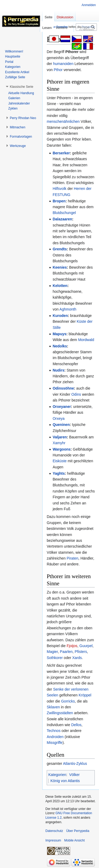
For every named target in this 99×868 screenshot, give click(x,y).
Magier (52, 652)
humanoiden (63, 64)
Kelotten (60, 286)
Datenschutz (54, 831)
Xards (77, 658)
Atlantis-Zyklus (75, 764)
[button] (22, 87)
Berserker (61, 153)
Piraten (73, 558)
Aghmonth (68, 309)
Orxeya (58, 418)
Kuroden (60, 316)
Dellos (76, 725)
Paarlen (66, 652)
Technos (54, 731)
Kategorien (57, 775)
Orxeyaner (62, 407)
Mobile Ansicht (74, 840)
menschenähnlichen (63, 121)
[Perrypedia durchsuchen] (86, 27)
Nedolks (60, 346)
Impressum (53, 840)
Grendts (60, 249)
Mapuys (59, 334)
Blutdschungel (64, 213)
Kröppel (85, 695)
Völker (74, 775)
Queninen (61, 425)
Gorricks (68, 701)
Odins (76, 394)
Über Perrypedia (78, 831)
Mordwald (86, 340)
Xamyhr (59, 443)
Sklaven (53, 707)
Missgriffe (55, 743)
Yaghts (59, 473)
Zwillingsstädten (60, 713)
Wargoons (62, 449)
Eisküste (60, 461)
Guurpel (86, 646)
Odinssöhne (63, 388)
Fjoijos (72, 646)
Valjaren (60, 437)
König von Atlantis (65, 781)
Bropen (59, 201)
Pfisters (81, 652)
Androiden (55, 737)
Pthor (58, 70)
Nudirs (58, 370)
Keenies (60, 267)
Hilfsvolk (59, 189)
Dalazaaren (62, 219)
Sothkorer (55, 658)
